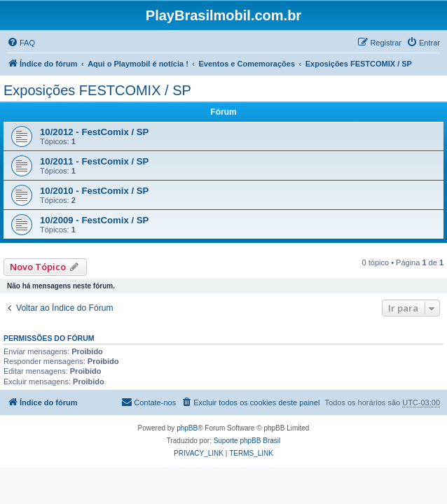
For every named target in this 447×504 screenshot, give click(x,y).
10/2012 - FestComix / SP (94, 132)
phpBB (187, 428)
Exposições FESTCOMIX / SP (97, 90)
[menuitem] (21, 43)
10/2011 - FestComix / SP (94, 161)
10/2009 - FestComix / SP (94, 220)
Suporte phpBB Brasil (247, 441)
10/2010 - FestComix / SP (94, 191)
